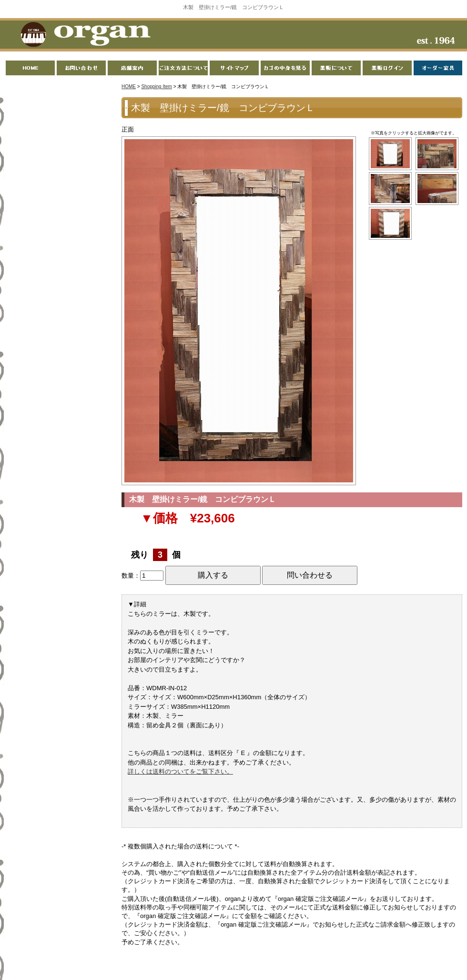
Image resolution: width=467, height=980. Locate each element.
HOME (129, 87)
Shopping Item (157, 87)
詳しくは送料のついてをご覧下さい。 (180, 771)
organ (83, 35)
